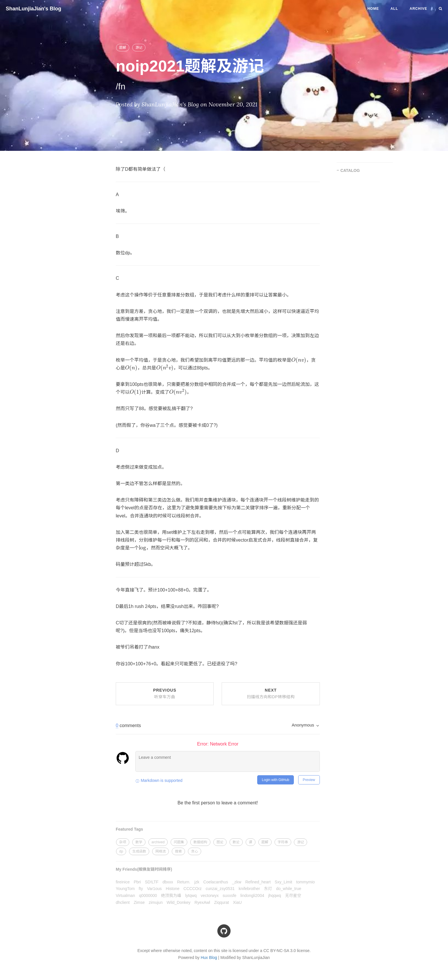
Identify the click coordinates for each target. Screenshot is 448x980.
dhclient (123, 902)
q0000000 (148, 895)
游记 (139, 48)
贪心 (195, 851)
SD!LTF (152, 882)
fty (141, 889)
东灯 (268, 889)
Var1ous (154, 889)
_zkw (237, 882)
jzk (197, 882)
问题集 (179, 842)
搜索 (178, 851)
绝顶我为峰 (171, 895)
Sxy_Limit (283, 882)
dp (121, 851)
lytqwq (191, 895)
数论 (236, 842)
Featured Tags (129, 829)
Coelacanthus (216, 882)
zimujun (156, 902)
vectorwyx (210, 895)
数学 (139, 842)
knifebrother (249, 889)
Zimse (139, 902)
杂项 (123, 842)
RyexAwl (202, 902)
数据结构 (200, 842)
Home (373, 9)
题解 (123, 48)
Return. (184, 882)
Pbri (137, 882)
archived (158, 842)
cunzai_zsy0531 (220, 889)
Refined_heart (258, 882)
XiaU (237, 902)
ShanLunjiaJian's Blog (33, 9)
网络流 (160, 851)
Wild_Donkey (178, 902)
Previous (165, 694)
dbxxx (168, 882)
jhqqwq (275, 895)
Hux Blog (209, 958)
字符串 (283, 842)
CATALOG (350, 170)
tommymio (306, 882)
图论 (220, 842)
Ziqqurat (222, 902)
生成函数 (139, 851)
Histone (172, 889)
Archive (418, 9)
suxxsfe (229, 895)
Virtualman (125, 895)
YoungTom (125, 889)
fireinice (123, 882)
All (394, 9)
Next (271, 694)
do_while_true (289, 889)
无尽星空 (293, 895)
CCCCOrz (193, 889)
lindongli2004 (252, 895)
